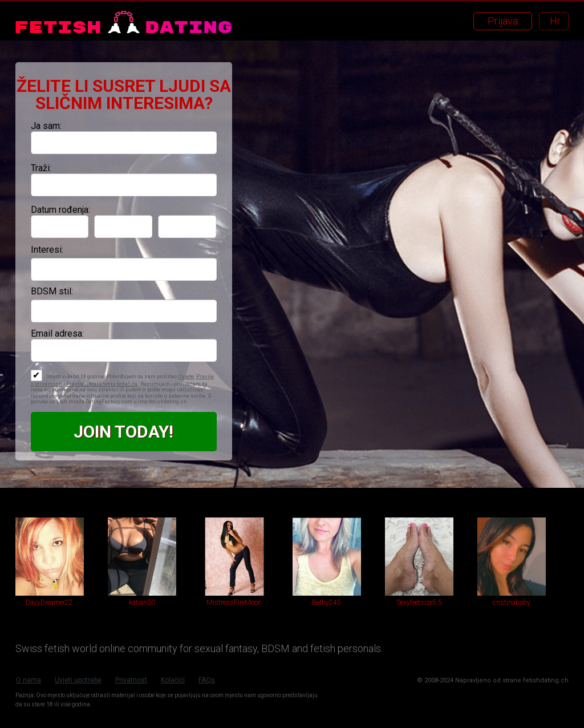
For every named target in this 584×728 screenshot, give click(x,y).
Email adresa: (57, 333)
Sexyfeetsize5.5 (419, 602)
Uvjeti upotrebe (78, 680)
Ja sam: (46, 126)
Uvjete (186, 376)
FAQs (207, 680)
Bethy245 (327, 602)
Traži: (41, 168)
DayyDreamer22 (49, 602)
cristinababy (512, 602)
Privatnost (131, 680)
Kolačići (173, 680)
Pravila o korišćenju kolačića (102, 384)
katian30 (142, 602)
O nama (29, 680)
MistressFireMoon (234, 602)
